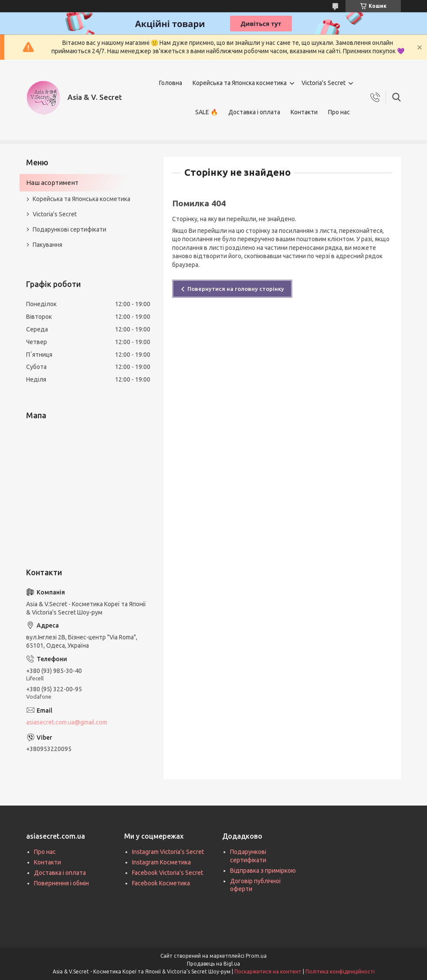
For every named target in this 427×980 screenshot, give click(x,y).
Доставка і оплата (254, 112)
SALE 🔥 (207, 112)
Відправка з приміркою (263, 871)
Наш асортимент (52, 183)
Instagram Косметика (161, 862)
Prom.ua (256, 956)
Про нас (339, 112)
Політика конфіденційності (340, 971)
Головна (171, 83)
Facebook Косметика (161, 883)
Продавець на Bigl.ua (213, 964)
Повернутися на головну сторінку (236, 289)
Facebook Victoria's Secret (168, 873)
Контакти (304, 112)
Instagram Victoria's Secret (168, 852)
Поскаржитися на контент (268, 971)
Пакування (47, 245)
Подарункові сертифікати (69, 229)
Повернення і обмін (61, 883)
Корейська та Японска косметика (240, 83)
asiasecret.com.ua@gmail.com (67, 722)
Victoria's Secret (324, 83)
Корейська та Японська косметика (81, 199)
